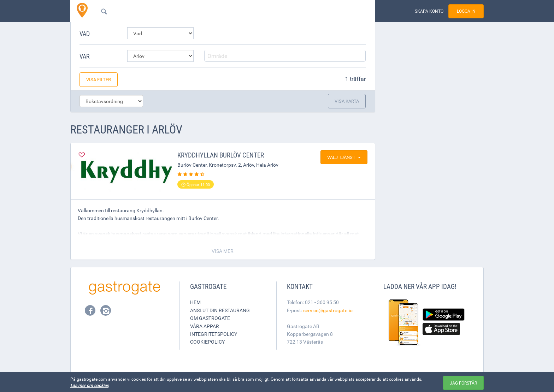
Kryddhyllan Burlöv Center (221, 155)
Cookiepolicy (207, 342)
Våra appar (205, 326)
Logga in (466, 11)
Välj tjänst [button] (344, 157)
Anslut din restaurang (220, 310)
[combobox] (224, 11)
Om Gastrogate (210, 318)
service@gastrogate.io (328, 310)
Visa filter (99, 79)
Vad (85, 34)
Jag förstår (463, 383)
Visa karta (347, 101)
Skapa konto (429, 11)
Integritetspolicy (214, 334)
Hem (195, 302)
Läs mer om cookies (89, 385)
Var (85, 56)
